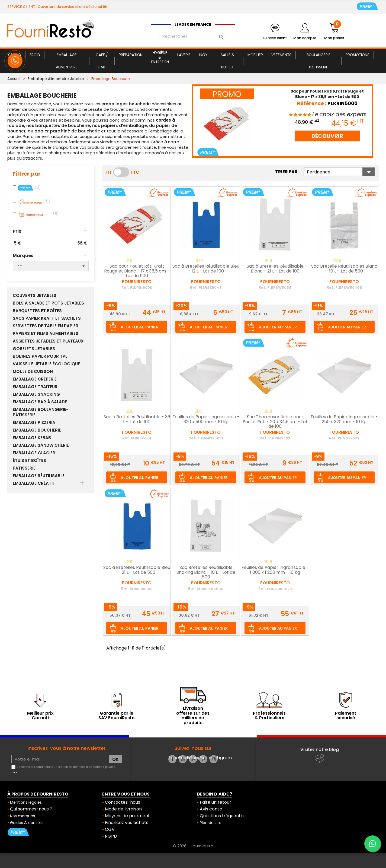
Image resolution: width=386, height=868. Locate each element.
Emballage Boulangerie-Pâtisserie (41, 412)
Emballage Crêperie (35, 379)
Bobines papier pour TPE (40, 356)
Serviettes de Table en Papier (46, 326)
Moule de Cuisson (33, 372)
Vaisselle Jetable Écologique (46, 364)
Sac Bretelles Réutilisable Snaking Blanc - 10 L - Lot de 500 (206, 573)
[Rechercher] (193, 36)
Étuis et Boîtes (29, 461)
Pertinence (341, 172)
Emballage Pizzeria (34, 423)
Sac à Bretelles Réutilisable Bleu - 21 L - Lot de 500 (137, 570)
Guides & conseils (27, 823)
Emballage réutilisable (39, 476)
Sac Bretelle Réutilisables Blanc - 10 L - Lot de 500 (344, 269)
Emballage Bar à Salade (40, 402)
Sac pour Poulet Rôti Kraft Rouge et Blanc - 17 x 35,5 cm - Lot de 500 (137, 271)
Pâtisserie (24, 468)
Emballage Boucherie (37, 430)
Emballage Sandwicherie (41, 445)
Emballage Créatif (34, 483)
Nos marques (22, 816)
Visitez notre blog (320, 750)
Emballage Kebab (32, 438)
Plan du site (211, 823)
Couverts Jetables (35, 296)
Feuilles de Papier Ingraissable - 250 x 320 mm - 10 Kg (344, 420)
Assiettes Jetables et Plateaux (48, 341)
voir (15, 772)
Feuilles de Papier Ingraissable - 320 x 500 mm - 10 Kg (206, 420)
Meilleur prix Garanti (40, 716)
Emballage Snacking (36, 394)
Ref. (125, 287)
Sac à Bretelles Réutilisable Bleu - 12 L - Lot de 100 (206, 269)
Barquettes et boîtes (37, 311)
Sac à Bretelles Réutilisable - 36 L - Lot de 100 (137, 420)
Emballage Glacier (34, 453)
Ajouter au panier (140, 327)
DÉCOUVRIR (327, 136)
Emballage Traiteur (35, 387)
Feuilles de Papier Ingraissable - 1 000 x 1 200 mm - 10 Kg (275, 570)
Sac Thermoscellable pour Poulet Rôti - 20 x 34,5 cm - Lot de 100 (275, 422)
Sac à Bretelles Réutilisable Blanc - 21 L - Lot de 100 (275, 269)
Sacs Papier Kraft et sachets (47, 318)
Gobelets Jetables (34, 349)
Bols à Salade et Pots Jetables (48, 303)
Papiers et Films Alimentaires (46, 334)
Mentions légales (26, 802)
